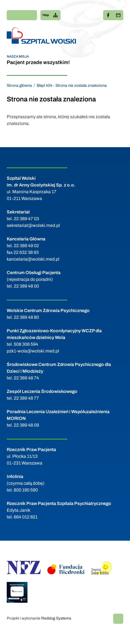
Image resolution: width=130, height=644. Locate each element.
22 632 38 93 (26, 252)
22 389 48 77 (26, 398)
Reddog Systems (56, 618)
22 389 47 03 (26, 219)
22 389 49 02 (26, 246)
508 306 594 (26, 344)
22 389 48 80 (26, 317)
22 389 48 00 (26, 286)
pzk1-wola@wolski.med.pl (33, 351)
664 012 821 (26, 517)
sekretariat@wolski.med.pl (33, 225)
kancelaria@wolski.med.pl (33, 259)
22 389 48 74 (26, 378)
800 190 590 (26, 490)
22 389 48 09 (26, 425)
